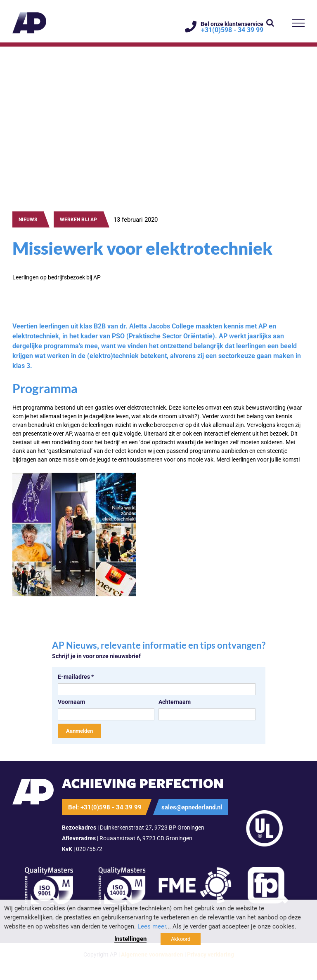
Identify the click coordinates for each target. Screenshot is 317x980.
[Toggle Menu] (299, 23)
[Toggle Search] (270, 23)
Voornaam (71, 702)
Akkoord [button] (181, 939)
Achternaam (175, 702)
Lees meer (152, 926)
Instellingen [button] (130, 939)
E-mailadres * (76, 677)
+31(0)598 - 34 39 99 (232, 30)
